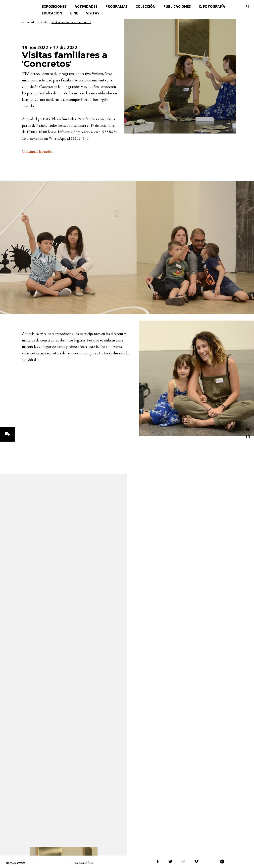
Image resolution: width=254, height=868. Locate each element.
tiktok (248, 862)
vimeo (196, 862)
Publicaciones (177, 6)
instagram (183, 862)
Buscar (248, 6)
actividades (29, 22)
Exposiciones (54, 6)
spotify (235, 862)
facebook (157, 862)
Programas (117, 6)
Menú (7, 434)
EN (248, 436)
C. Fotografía (212, 6)
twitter (170, 862)
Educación (52, 13)
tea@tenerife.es (84, 863)
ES (248, 430)
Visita (44, 22)
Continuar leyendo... (38, 151)
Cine (74, 13)
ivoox (222, 862)
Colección (146, 6)
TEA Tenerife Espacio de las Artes (22, 6)
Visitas (93, 13)
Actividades (86, 6)
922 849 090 (17, 863)
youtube (209, 862)
